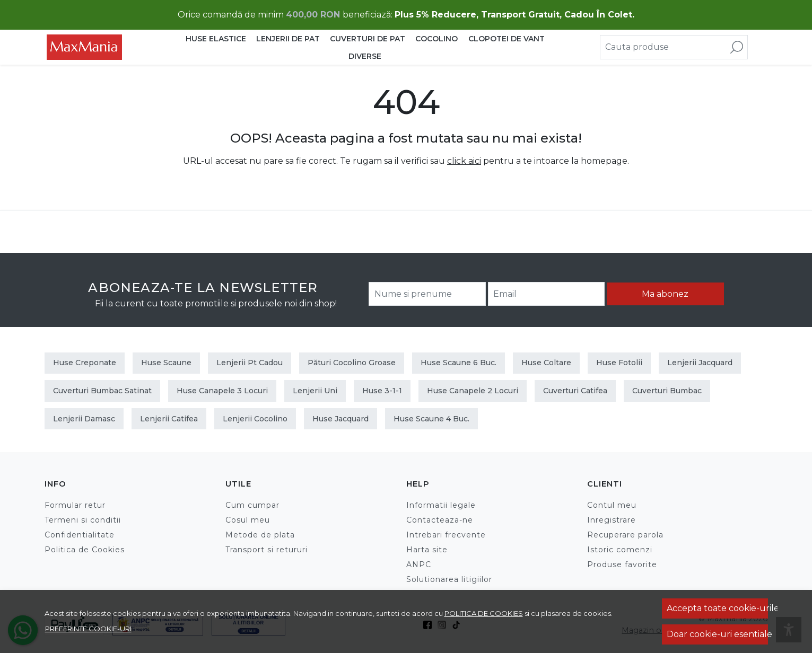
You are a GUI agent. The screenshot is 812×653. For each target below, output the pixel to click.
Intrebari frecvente (446, 535)
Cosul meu (248, 520)
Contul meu (612, 505)
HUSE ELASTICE (216, 39)
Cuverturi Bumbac (667, 391)
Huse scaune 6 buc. (459, 363)
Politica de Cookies (85, 550)
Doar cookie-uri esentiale (717, 634)
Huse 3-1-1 (382, 391)
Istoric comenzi (620, 550)
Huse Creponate (85, 363)
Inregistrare (612, 520)
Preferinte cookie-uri (88, 629)
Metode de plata (260, 535)
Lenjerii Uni (315, 391)
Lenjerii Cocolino (255, 419)
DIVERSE (365, 56)
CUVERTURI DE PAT (368, 39)
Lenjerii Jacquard (700, 363)
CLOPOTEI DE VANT (507, 39)
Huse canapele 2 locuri (473, 391)
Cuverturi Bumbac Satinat (102, 391)
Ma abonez (665, 294)
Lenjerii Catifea (169, 419)
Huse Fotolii (619, 363)
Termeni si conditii (83, 520)
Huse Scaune (166, 363)
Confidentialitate (80, 535)
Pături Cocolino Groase (352, 363)
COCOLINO (436, 39)
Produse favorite (622, 564)
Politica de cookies (484, 613)
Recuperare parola (625, 535)
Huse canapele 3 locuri (222, 391)
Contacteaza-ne (440, 520)
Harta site (427, 550)
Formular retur (75, 505)
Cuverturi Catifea (575, 391)
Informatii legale (441, 505)
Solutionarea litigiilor (449, 579)
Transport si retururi (267, 550)
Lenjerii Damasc (84, 419)
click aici (464, 161)
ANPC (419, 564)
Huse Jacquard (340, 419)
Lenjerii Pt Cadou (250, 363)
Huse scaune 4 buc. (431, 419)
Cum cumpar (252, 505)
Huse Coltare (546, 363)
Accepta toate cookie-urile (717, 608)
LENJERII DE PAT (288, 39)
